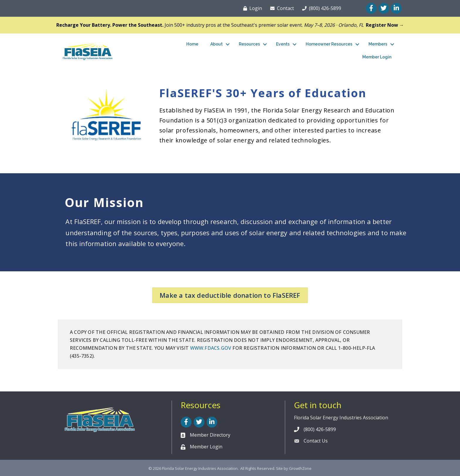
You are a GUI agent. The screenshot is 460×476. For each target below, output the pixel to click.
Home (192, 44)
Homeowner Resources (329, 44)
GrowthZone (300, 468)
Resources (249, 44)
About (217, 44)
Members (378, 44)
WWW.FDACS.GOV (211, 348)
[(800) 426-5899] (321, 8)
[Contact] (281, 8)
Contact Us (316, 441)
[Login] (251, 8)
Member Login (377, 57)
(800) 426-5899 (320, 429)
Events (283, 44)
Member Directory (210, 435)
